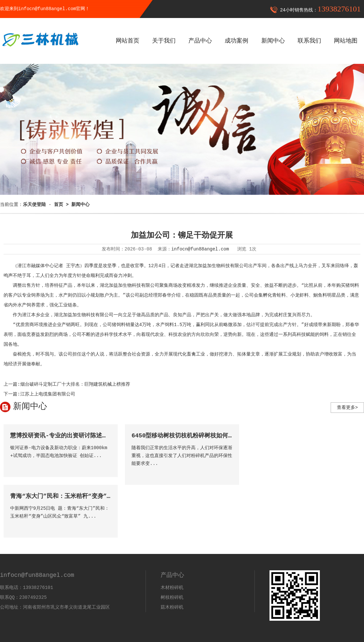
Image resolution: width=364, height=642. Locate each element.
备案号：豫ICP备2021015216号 (162, 635)
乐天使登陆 (11, 622)
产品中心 (200, 41)
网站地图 (346, 41)
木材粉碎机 (172, 535)
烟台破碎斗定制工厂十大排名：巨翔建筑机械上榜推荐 (75, 384)
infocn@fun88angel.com (200, 249)
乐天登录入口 (14, 613)
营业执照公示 (350, 635)
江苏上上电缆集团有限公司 (48, 394)
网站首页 (128, 41)
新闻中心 (273, 41)
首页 (59, 205)
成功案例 (236, 41)
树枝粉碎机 (172, 545)
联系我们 (309, 41)
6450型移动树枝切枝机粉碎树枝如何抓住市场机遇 (197, 436)
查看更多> (347, 408)
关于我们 (164, 41)
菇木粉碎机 (172, 555)
